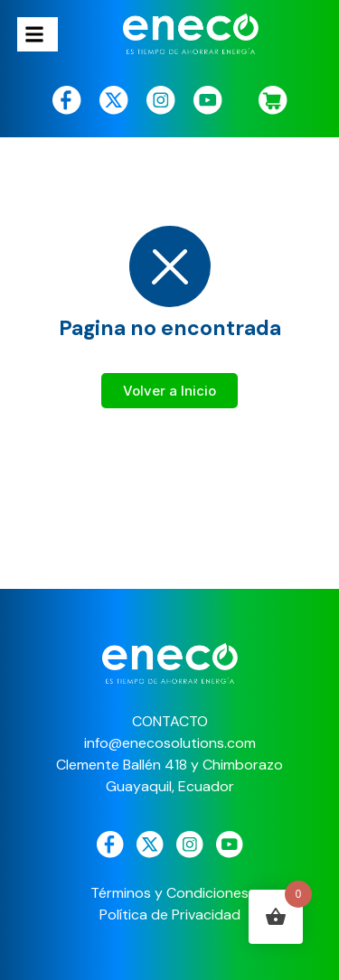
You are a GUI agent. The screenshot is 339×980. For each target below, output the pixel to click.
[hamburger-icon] (38, 34)
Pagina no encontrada (170, 328)
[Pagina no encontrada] (170, 266)
